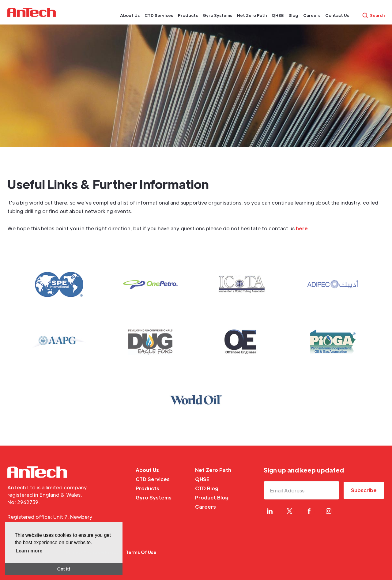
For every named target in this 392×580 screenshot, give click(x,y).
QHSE (202, 479)
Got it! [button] (64, 569)
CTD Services (153, 479)
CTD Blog (207, 488)
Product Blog (212, 497)
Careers (205, 507)
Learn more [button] (29, 551)
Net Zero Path (213, 470)
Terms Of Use (141, 552)
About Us (147, 470)
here (302, 228)
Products (147, 488)
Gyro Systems (154, 497)
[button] (130, 15)
